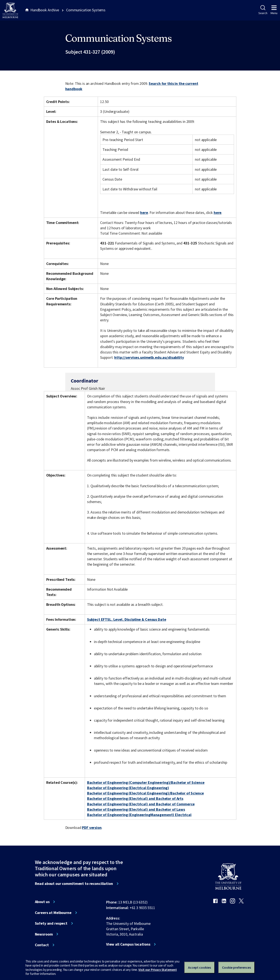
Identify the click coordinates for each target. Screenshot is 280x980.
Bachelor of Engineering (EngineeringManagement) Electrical (139, 815)
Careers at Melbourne (53, 913)
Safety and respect (51, 923)
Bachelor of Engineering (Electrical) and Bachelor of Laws (136, 809)
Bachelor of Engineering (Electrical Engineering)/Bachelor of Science (145, 793)
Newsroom (44, 934)
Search (263, 10)
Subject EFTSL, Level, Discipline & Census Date (127, 619)
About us (42, 902)
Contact (42, 945)
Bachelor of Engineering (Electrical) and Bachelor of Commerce (141, 804)
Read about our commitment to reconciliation (74, 884)
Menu (274, 10)
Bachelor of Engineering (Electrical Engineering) (128, 788)
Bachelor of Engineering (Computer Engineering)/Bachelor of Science (146, 782)
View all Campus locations (128, 944)
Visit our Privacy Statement (158, 970)
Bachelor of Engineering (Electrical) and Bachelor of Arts (135, 798)
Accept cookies (199, 967)
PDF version (92, 828)
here (144, 213)
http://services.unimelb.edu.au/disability (149, 357)
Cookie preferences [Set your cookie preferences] (236, 967)
